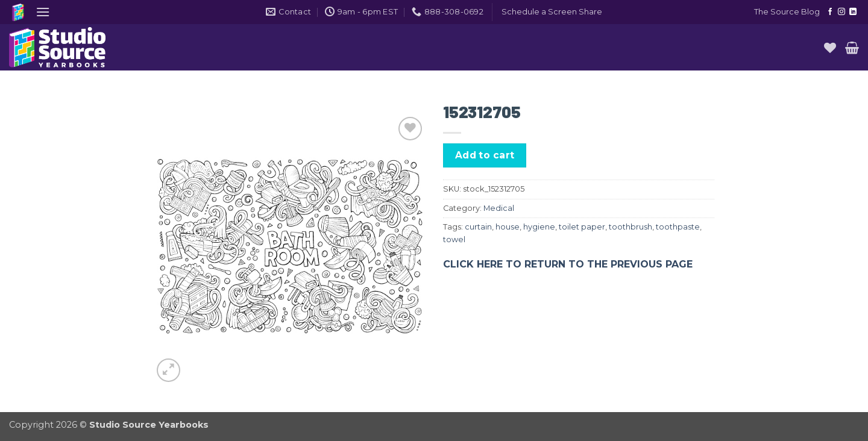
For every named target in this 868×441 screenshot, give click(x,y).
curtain (478, 227)
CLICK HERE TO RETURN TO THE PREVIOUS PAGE (568, 264)
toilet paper (582, 227)
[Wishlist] (830, 48)
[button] (43, 12)
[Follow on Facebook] (830, 12)
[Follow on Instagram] (841, 12)
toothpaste (678, 227)
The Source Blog (787, 12)
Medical (499, 208)
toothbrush (631, 227)
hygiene (539, 227)
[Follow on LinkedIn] (853, 12)
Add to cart (485, 155)
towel (454, 239)
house (508, 227)
